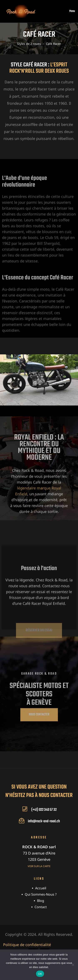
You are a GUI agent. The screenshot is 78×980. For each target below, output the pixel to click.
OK (40, 974)
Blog (41, 901)
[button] (39, 715)
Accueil (41, 888)
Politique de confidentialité (27, 945)
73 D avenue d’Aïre (39, 853)
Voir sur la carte (39, 866)
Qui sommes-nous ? (41, 894)
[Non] (73, 965)
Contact (41, 907)
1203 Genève (39, 859)
